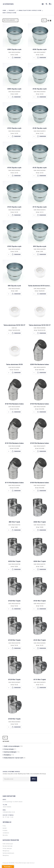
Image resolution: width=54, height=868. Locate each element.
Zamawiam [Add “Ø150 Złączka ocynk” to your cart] (17, 136)
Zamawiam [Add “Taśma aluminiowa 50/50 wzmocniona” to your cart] (43, 294)
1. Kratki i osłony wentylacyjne (11, 746)
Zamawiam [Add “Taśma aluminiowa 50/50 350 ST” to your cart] (17, 333)
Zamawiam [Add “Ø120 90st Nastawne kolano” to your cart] (43, 451)
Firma (4, 826)
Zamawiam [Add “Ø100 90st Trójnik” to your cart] (17, 727)
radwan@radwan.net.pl (9, 812)
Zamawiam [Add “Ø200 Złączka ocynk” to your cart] (17, 97)
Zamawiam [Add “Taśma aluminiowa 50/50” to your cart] (17, 373)
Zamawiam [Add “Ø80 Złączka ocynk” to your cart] (17, 294)
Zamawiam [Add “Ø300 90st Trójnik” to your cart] (43, 530)
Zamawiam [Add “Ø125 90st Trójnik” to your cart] (43, 648)
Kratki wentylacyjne (8, 844)
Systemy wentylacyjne (8, 853)
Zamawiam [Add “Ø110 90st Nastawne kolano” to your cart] (17, 491)
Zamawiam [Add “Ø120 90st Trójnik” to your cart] (17, 688)
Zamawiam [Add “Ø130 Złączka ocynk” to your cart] (17, 176)
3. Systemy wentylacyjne (10, 752)
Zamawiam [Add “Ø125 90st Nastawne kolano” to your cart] (17, 451)
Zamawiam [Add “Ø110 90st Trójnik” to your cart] (43, 688)
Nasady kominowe (8, 846)
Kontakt (5, 828)
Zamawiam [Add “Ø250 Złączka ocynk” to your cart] (43, 58)
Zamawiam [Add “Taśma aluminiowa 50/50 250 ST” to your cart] (43, 333)
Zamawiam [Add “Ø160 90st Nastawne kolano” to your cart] (17, 412)
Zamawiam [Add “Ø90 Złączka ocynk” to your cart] (43, 254)
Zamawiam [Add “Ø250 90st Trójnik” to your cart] (17, 569)
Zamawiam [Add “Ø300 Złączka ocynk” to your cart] (17, 58)
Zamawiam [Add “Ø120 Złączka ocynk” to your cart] (17, 215)
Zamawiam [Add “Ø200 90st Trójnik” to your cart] (43, 569)
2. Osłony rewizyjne (8, 749)
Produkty (5, 831)
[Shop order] (10, 20)
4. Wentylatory (7, 755)
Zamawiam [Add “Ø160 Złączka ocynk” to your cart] (43, 97)
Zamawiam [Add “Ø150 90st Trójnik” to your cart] (43, 609)
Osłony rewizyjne (7, 848)
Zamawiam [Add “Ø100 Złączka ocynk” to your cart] (17, 254)
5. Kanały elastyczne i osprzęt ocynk (13, 758)
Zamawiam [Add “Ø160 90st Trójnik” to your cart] (17, 609)
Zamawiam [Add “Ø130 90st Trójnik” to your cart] (17, 648)
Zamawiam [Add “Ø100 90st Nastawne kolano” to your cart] (43, 491)
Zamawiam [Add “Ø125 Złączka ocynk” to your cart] (43, 176)
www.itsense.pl (31, 863)
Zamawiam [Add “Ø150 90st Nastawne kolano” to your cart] (43, 412)
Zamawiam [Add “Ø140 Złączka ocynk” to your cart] (43, 136)
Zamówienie (6, 833)
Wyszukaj (5, 835)
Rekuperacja (6, 851)
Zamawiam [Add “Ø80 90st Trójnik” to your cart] (17, 530)
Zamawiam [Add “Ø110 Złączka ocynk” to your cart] (43, 215)
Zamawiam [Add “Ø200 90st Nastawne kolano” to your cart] (43, 373)
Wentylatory (6, 855)
